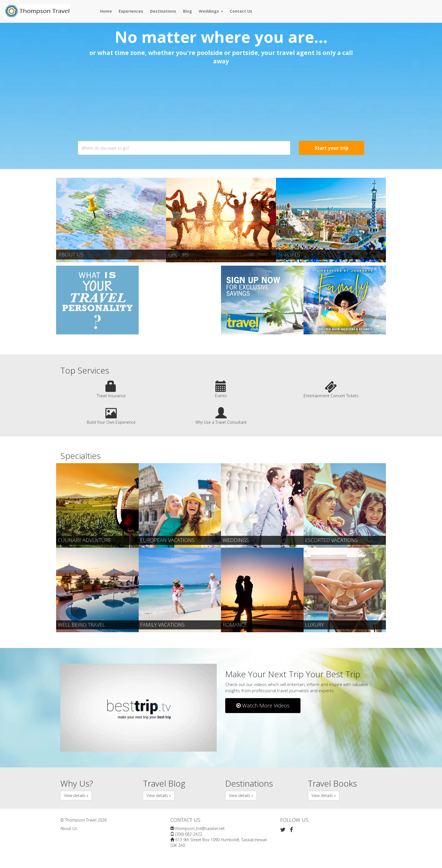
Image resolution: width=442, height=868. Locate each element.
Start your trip (331, 148)
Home (106, 11)
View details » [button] (76, 795)
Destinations (163, 11)
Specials (289, 254)
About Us (71, 254)
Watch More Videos (263, 705)
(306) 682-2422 (189, 834)
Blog (187, 11)
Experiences (131, 11)
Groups (179, 254)
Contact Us (241, 11)
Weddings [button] (211, 11)
